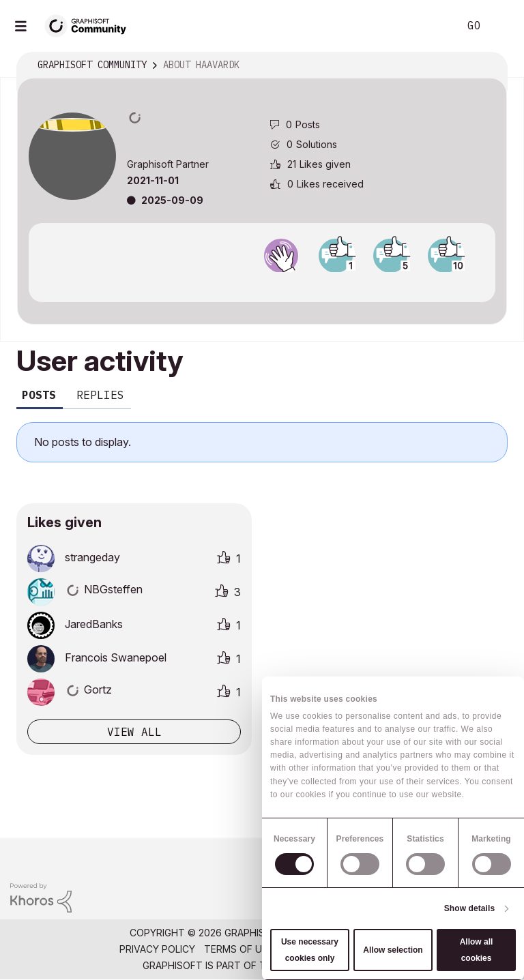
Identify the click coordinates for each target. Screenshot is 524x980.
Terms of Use (239, 949)
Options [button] (488, 65)
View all (134, 732)
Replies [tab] (100, 395)
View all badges (262, 284)
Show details (470, 908)
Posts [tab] (39, 395)
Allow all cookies (477, 950)
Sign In (502, 26)
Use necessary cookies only (310, 950)
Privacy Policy (157, 949)
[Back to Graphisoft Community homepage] (90, 25)
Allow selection (393, 950)
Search (433, 26)
